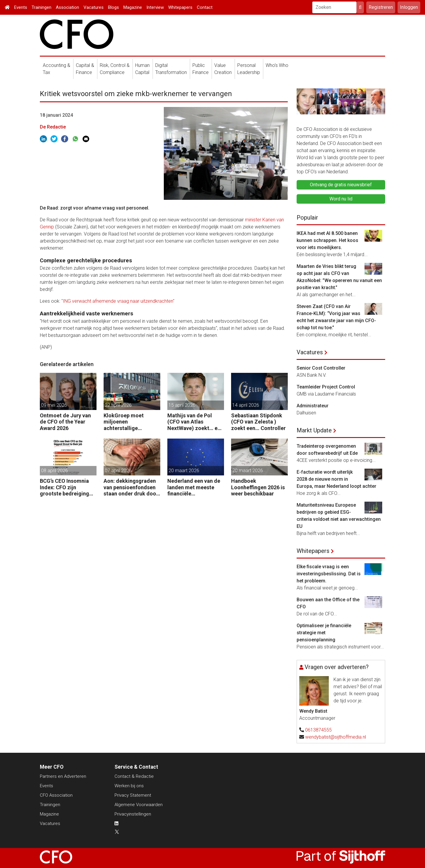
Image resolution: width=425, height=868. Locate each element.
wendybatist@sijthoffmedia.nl (336, 737)
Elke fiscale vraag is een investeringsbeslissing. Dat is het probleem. (329, 574)
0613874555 (318, 730)
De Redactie (53, 127)
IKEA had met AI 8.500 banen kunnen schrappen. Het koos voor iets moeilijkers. (327, 240)
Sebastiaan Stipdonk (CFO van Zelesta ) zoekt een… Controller (258, 422)
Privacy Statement (133, 795)
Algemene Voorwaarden (139, 805)
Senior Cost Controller (321, 368)
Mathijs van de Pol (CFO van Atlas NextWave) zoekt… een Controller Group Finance (195, 422)
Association (67, 7)
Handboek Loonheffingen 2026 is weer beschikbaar (258, 487)
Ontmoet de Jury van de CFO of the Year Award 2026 (65, 422)
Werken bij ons (129, 786)
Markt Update (314, 430)
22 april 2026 (118, 405)
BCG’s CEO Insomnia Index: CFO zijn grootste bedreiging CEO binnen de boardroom (64, 487)
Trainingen (41, 7)
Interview (155, 7)
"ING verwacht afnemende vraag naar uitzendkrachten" (118, 301)
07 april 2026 (118, 471)
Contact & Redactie (134, 776)
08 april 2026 (54, 471)
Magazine (133, 7)
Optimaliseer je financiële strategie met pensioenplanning (324, 633)
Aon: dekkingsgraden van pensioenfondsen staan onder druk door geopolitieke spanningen (131, 487)
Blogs (113, 7)
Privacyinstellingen (133, 814)
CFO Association (56, 795)
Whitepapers (180, 7)
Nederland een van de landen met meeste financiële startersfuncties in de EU (194, 487)
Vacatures (94, 7)
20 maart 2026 (184, 471)
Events (21, 7)
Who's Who (277, 65)
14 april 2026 (246, 405)
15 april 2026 (182, 405)
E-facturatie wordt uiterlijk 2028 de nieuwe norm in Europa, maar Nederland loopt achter (336, 479)
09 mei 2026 (54, 405)
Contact (205, 7)
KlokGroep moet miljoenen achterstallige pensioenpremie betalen (124, 422)
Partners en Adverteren (63, 776)
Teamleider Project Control (326, 387)
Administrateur (313, 406)
